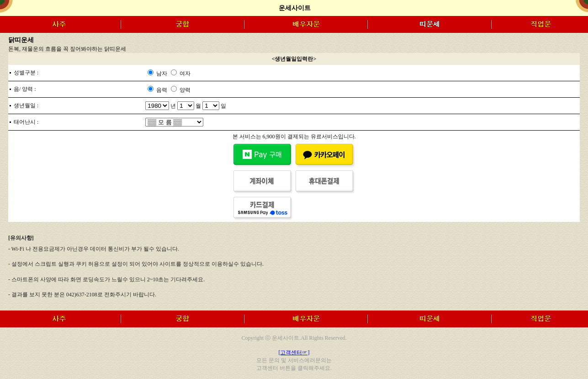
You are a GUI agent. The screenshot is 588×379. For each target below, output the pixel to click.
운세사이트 (295, 8)
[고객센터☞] (294, 353)
